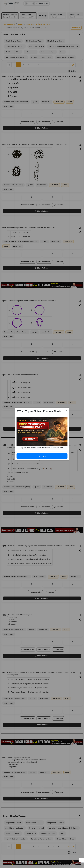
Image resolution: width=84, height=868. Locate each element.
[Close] (67, 411)
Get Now (42, 456)
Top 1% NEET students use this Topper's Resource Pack (42, 448)
